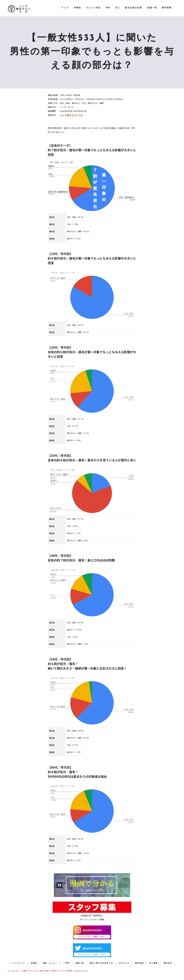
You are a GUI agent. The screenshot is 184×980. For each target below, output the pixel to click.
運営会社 (168, 963)
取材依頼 (167, 7)
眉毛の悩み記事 (133, 7)
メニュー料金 (93, 7)
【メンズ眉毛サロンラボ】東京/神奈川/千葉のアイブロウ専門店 (44, 971)
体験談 (77, 7)
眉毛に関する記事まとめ (101, 963)
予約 (108, 7)
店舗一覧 (152, 7)
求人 (118, 7)
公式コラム (124, 963)
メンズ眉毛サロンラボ (72, 115)
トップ (65, 7)
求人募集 (153, 963)
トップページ (19, 963)
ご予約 (67, 963)
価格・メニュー (50, 963)
